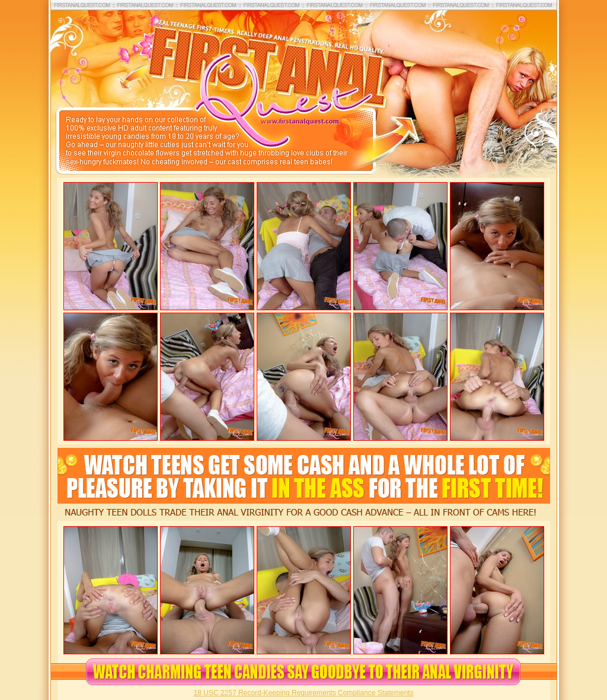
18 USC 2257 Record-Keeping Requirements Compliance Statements (304, 693)
